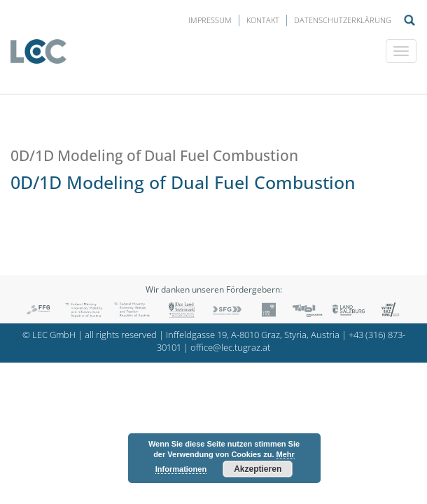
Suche (409, 20)
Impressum (210, 20)
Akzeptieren (258, 469)
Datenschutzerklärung (343, 20)
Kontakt (263, 20)
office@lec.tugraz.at (230, 348)
